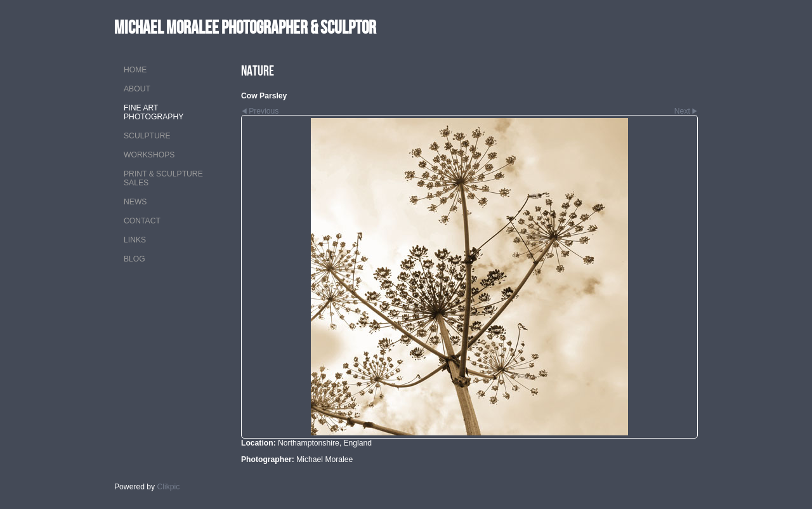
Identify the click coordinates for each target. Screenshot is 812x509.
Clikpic (169, 487)
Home (135, 70)
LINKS (135, 240)
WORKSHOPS (149, 155)
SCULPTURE (147, 136)
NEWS (135, 202)
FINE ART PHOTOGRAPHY (154, 112)
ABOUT (137, 89)
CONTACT (142, 221)
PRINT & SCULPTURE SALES (163, 178)
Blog (134, 259)
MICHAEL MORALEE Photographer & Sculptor (245, 27)
